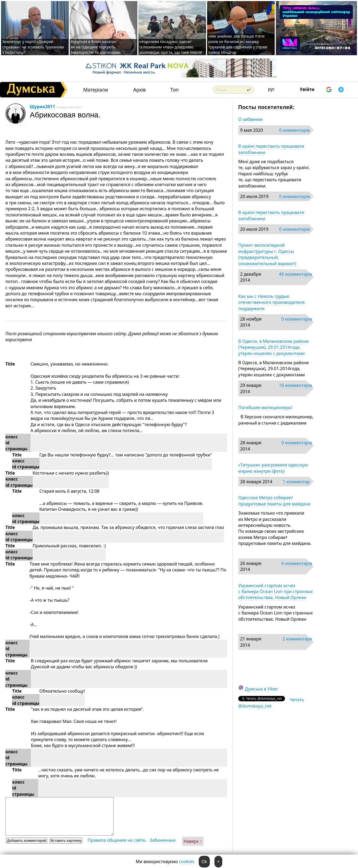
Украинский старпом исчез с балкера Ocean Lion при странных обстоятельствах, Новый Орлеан (276, 592)
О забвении (250, 119)
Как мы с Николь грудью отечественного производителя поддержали (271, 302)
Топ (175, 90)
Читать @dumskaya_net (271, 703)
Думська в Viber (261, 689)
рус (271, 89)
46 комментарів (296, 274)
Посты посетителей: (266, 107)
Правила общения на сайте (116, 840)
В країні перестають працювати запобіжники (271, 149)
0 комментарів (294, 130)
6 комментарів (297, 563)
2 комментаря (297, 639)
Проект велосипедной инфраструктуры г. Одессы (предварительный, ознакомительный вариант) (269, 254)
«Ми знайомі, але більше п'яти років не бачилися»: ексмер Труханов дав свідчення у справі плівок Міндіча (238, 44)
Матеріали (96, 90)
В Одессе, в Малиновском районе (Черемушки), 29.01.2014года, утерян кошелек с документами (274, 347)
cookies (187, 862)
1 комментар (296, 482)
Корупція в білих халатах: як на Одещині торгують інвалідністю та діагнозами (96, 47)
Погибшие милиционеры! (265, 407)
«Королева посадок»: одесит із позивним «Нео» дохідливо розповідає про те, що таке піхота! (171, 47)
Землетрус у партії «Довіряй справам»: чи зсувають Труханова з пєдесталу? (33, 47)
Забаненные (163, 840)
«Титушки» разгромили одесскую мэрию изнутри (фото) (273, 468)
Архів (140, 90)
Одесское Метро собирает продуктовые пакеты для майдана (274, 501)
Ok (204, 862)
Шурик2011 (42, 107)
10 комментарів (296, 385)
